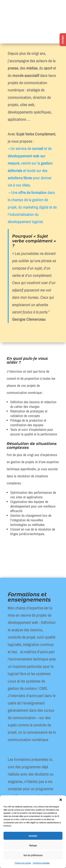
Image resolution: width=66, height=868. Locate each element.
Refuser (33, 845)
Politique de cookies (23, 863)
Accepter (33, 836)
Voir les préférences (33, 855)
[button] (61, 800)
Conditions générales (41, 863)
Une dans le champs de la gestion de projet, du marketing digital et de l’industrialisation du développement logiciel (32, 207)
